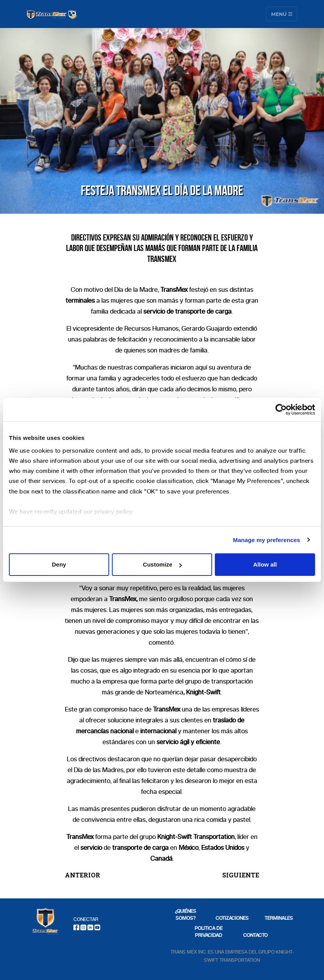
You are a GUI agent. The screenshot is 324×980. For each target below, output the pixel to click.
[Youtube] (97, 927)
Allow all (265, 564)
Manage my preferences (267, 540)
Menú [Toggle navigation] (282, 14)
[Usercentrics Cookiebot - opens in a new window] (281, 410)
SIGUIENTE (241, 875)
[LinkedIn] (90, 927)
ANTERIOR (83, 875)
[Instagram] (83, 927)
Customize (162, 564)
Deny (59, 564)
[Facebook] (76, 927)
